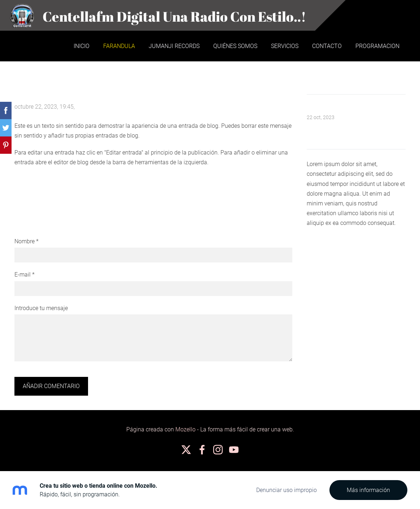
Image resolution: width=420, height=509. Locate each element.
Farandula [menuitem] (119, 46)
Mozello (185, 429)
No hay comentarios (102, 107)
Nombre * (27, 241)
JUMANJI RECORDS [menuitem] (174, 46)
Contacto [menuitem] (327, 46)
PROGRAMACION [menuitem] (377, 46)
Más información (368, 490)
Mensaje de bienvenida (336, 108)
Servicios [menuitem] (285, 46)
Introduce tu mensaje (41, 308)
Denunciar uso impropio (286, 490)
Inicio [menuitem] (82, 46)
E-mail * (25, 275)
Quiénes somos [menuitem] (235, 46)
